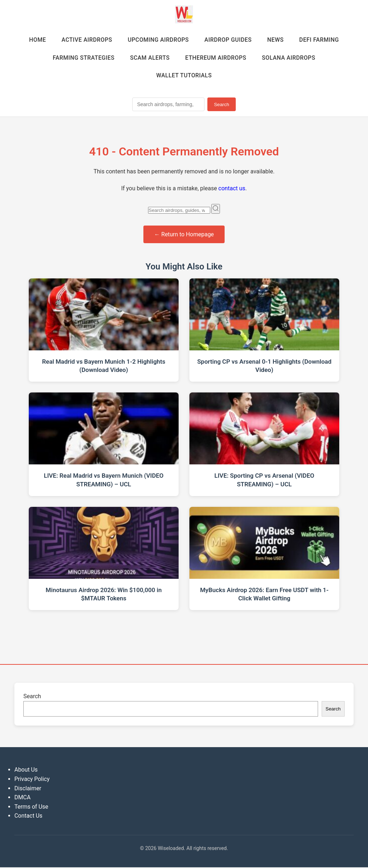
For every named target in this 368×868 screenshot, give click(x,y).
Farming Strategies (82, 58)
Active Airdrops (86, 40)
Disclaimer (28, 789)
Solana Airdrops (290, 58)
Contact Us (29, 816)
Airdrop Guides (229, 40)
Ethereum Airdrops (216, 58)
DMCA (22, 798)
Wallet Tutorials (184, 76)
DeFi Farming (321, 40)
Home (36, 40)
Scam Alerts (149, 58)
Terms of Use (31, 807)
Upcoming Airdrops (158, 40)
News (277, 40)
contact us (232, 189)
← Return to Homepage (184, 235)
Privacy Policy (32, 780)
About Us (26, 770)
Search (221, 105)
